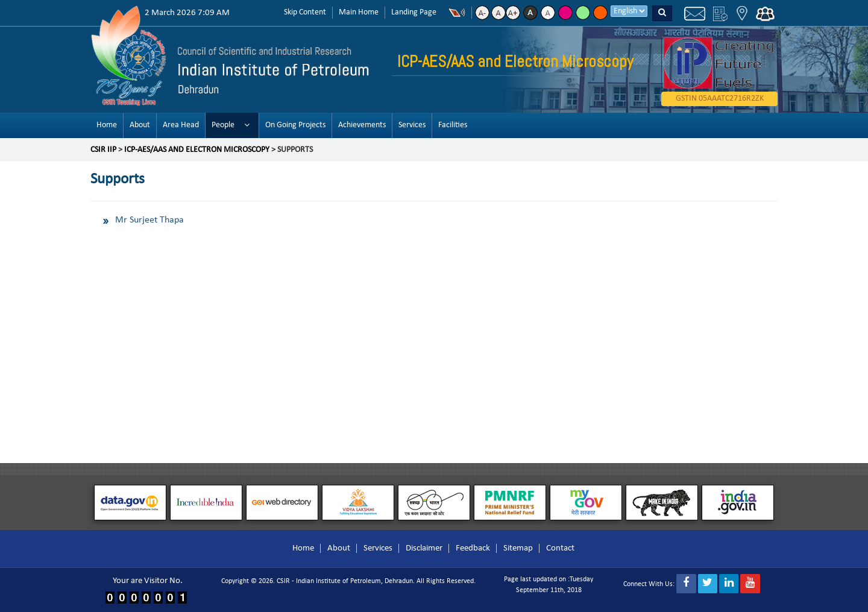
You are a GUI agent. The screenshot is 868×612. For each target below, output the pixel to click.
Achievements (362, 125)
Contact (560, 548)
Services (412, 125)
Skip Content (305, 12)
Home (107, 125)
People (223, 125)
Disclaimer (424, 548)
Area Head (181, 125)
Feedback (473, 548)
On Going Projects (295, 125)
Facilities (453, 125)
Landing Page (414, 12)
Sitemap (518, 548)
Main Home (359, 12)
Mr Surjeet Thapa (149, 220)
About (140, 125)
